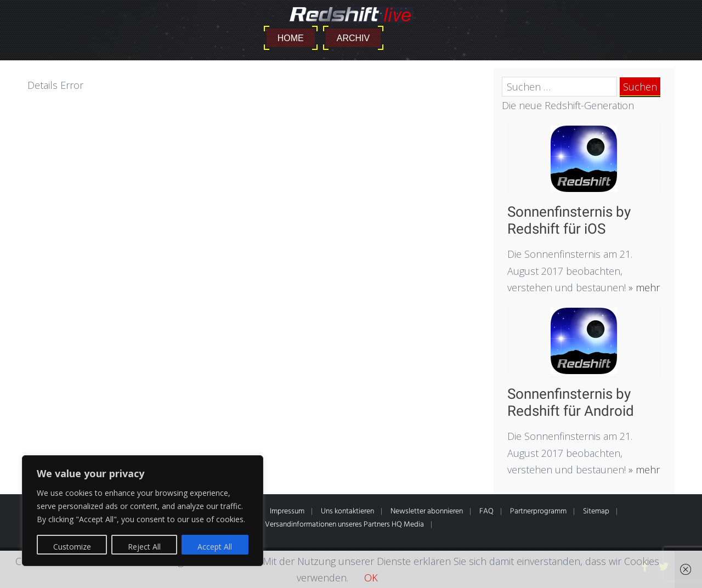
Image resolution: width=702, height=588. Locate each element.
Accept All (215, 547)
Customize (72, 547)
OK (371, 578)
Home (291, 38)
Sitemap (596, 511)
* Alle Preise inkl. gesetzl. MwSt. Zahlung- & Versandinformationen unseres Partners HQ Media (276, 525)
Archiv (353, 38)
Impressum (287, 511)
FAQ (486, 511)
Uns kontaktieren (347, 511)
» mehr (643, 287)
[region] (143, 511)
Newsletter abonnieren (427, 511)
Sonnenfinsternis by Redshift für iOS (569, 220)
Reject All (144, 547)
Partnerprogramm (538, 511)
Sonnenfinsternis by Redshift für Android (571, 402)
